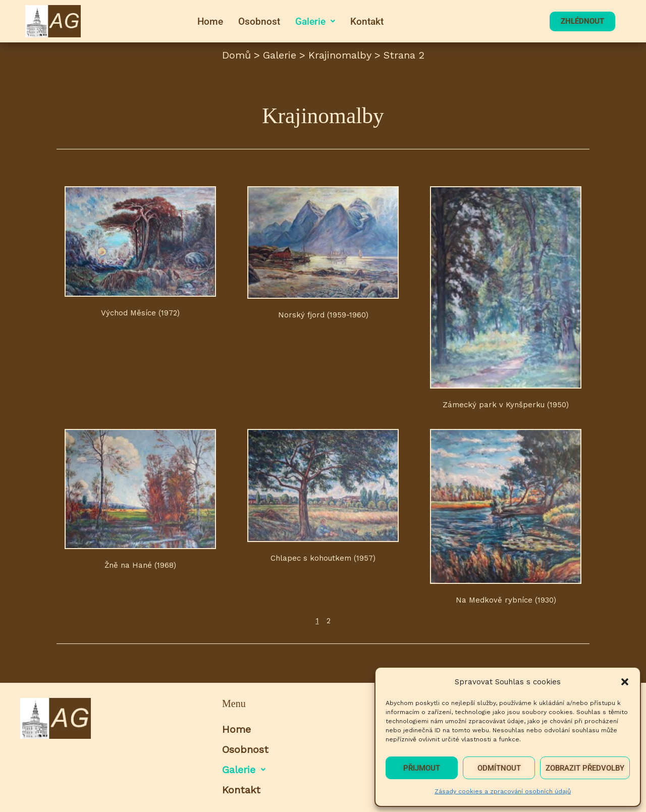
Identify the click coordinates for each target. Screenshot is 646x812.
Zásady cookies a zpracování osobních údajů (503, 791)
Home (210, 21)
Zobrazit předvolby (585, 768)
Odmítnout (499, 768)
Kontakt (367, 21)
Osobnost (259, 21)
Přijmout (422, 768)
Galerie (315, 21)
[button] (625, 682)
